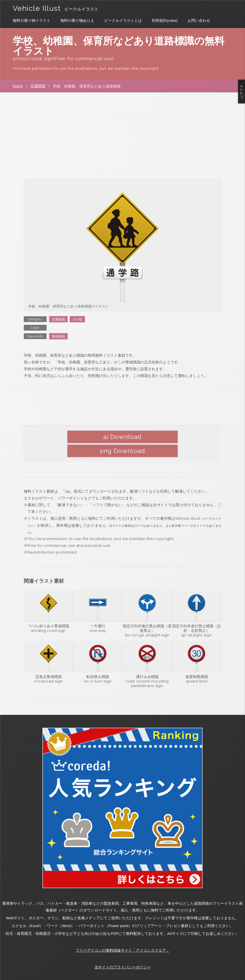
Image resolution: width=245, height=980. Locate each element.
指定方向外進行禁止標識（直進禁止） (147, 614)
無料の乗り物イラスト (32, 20)
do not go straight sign (147, 621)
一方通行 (98, 612)
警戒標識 (58, 336)
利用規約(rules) (165, 20)
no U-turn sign (98, 667)
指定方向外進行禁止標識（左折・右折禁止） (197, 614)
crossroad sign (49, 667)
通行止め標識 (147, 663)
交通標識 (38, 86)
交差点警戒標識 (48, 663)
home (18, 86)
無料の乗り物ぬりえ (77, 20)
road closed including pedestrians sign (147, 670)
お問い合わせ (199, 20)
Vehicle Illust (39, 8)
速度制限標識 (197, 663)
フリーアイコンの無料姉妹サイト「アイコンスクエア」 (123, 936)
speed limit (197, 667)
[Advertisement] (123, 135)
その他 (77, 319)
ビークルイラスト (86, 9)
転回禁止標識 (98, 663)
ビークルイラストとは (123, 20)
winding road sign (48, 617)
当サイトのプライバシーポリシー (123, 953)
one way (98, 617)
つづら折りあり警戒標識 (48, 612)
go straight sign (197, 621)
